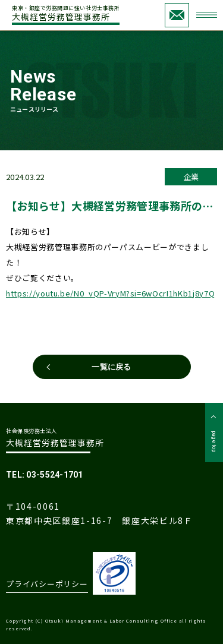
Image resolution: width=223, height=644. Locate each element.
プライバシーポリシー (47, 584)
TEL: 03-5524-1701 (45, 475)
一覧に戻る (111, 367)
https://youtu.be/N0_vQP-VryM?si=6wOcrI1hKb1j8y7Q (110, 293)
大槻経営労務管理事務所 (66, 14)
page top (214, 441)
